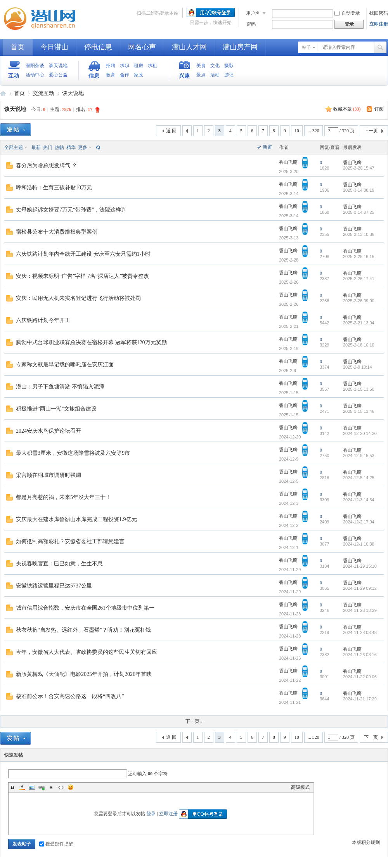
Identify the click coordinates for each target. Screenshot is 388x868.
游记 (229, 75)
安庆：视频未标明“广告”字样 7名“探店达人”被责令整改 (82, 276)
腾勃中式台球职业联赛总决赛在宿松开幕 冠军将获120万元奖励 (91, 342)
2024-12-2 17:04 (359, 522)
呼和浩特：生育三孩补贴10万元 (54, 188)
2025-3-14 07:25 (359, 212)
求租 (152, 66)
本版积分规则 (366, 842)
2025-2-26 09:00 (359, 301)
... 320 (314, 131)
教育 (111, 75)
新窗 (267, 147)
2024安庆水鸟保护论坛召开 (48, 431)
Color (22, 787)
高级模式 (300, 787)
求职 (125, 66)
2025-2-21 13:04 (359, 323)
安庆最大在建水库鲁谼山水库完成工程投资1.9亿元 (76, 519)
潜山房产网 (240, 47)
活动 (215, 75)
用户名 (253, 13)
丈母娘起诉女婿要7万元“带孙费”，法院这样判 (71, 210)
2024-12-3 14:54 (359, 500)
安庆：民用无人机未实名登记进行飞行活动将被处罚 (78, 298)
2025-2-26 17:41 (359, 279)
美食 (201, 66)
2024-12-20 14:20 (360, 433)
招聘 (111, 66)
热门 (48, 147)
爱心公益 (58, 75)
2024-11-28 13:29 (360, 610)
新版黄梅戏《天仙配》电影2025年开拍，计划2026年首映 (84, 674)
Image (32, 787)
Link (42, 787)
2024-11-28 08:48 (360, 632)
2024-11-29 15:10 (360, 566)
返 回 (171, 131)
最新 (36, 147)
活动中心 (35, 75)
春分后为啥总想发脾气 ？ (47, 165)
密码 (251, 24)
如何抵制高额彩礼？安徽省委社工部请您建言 (70, 541)
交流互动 (43, 93)
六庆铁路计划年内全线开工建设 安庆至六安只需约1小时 (83, 254)
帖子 (307, 47)
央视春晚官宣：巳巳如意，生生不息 (59, 564)
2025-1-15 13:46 (359, 411)
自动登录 (347, 13)
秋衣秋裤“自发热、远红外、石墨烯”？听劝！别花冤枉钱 (83, 630)
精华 (71, 147)
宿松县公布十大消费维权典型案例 (57, 232)
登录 (151, 814)
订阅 (379, 109)
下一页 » (194, 721)
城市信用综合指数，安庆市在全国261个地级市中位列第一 (85, 608)
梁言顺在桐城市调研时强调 (48, 475)
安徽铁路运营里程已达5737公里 (54, 586)
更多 (83, 147)
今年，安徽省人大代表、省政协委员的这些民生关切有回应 (87, 652)
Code (61, 787)
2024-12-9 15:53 (359, 456)
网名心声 (142, 47)
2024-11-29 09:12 (360, 588)
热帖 (59, 147)
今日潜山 (54, 47)
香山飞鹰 (288, 162)
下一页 (371, 131)
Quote (51, 787)
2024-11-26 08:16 (360, 655)
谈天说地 (58, 66)
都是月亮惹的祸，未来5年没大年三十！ (63, 497)
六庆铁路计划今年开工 (43, 320)
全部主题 (14, 147)
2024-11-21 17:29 (360, 699)
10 (297, 131)
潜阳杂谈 (35, 66)
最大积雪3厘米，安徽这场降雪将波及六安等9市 (73, 453)
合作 (125, 75)
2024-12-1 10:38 (359, 544)
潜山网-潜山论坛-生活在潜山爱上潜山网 (43, 19)
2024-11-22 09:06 (360, 677)
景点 (201, 75)
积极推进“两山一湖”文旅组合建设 (56, 409)
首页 (17, 47)
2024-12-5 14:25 (359, 478)
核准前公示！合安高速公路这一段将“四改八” (70, 696)
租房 (139, 66)
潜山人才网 (189, 47)
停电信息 (98, 47)
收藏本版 (347, 109)
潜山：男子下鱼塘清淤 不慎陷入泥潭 (60, 387)
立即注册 (379, 24)
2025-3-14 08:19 (359, 190)
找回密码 (379, 13)
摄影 (229, 66)
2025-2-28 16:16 (359, 256)
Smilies (71, 787)
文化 (215, 66)
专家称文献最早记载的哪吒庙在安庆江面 (65, 365)
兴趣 (184, 76)
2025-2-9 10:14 (358, 367)
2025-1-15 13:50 (359, 389)
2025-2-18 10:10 (359, 345)
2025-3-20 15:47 (359, 168)
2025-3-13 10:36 (359, 234)
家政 (139, 75)
